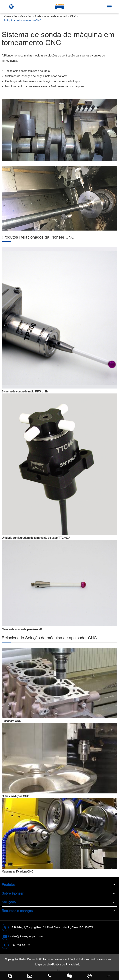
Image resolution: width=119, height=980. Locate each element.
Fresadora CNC (11, 721)
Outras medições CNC (15, 796)
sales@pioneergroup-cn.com (22, 936)
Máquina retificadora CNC (18, 871)
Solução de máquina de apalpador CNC (52, 16)
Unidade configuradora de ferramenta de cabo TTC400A (36, 538)
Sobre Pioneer (13, 893)
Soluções (19, 16)
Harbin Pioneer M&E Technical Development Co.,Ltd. (49, 959)
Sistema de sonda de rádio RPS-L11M (25, 391)
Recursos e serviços (17, 911)
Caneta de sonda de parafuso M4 (22, 629)
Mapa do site (43, 964)
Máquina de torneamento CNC (23, 20)
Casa (8, 16)
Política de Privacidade (66, 964)
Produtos (9, 885)
